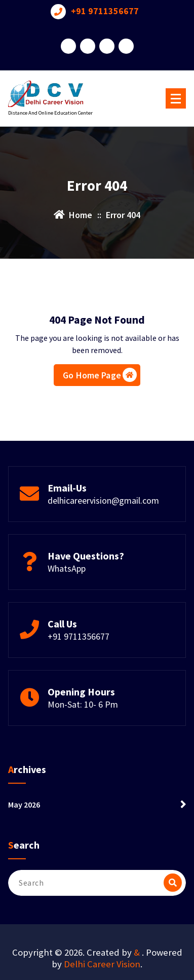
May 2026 (24, 804)
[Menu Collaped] (176, 98)
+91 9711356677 (105, 11)
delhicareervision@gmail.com (103, 500)
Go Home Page (100, 375)
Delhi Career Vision (102, 964)
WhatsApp (67, 568)
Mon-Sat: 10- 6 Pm (83, 704)
